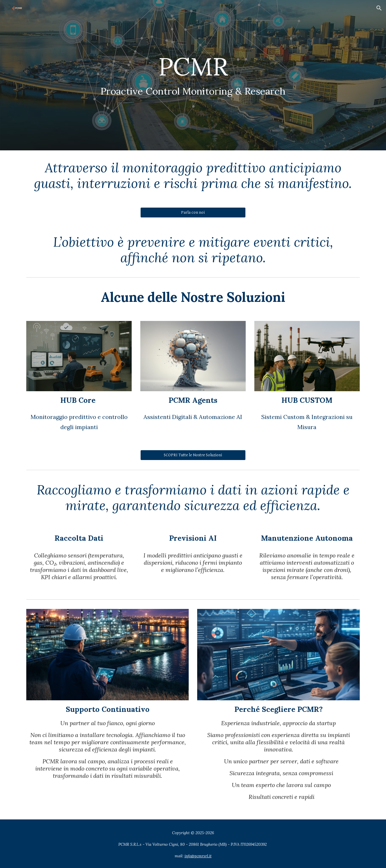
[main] (193, 75)
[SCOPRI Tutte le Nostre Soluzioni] (193, 455)
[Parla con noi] (193, 213)
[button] (379, 8)
